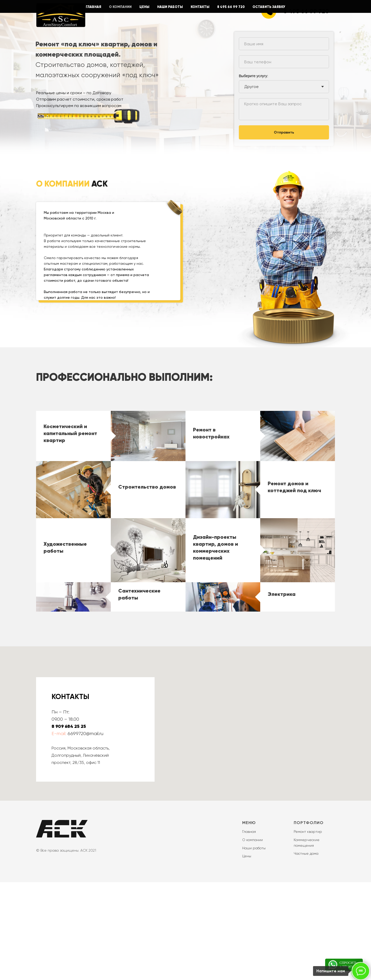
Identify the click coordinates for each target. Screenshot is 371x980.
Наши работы (254, 946)
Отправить (284, 132)
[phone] (284, 62)
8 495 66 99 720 (306, 11)
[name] (284, 44)
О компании (252, 938)
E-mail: (59, 831)
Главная (249, 929)
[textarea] (284, 109)
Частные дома (306, 951)
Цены (247, 954)
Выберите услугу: (254, 76)
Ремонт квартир (308, 929)
